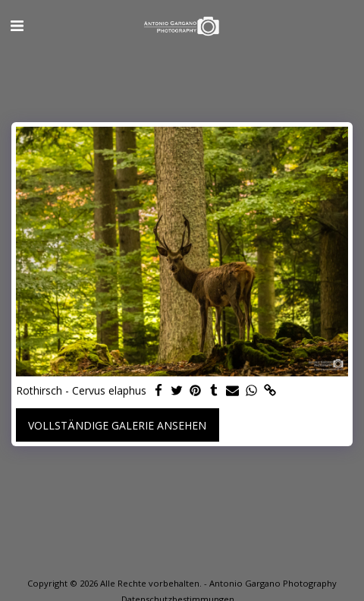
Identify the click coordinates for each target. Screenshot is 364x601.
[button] (17, 25)
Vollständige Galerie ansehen (117, 425)
